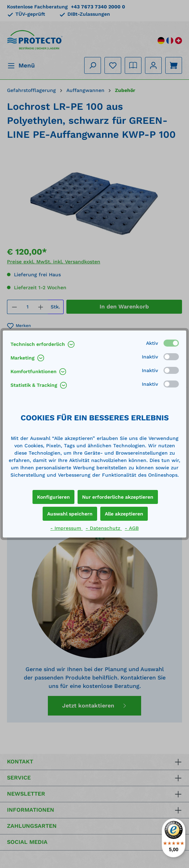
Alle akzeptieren (124, 514)
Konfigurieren (53, 497)
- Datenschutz (104, 528)
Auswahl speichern (70, 514)
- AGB (132, 528)
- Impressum (67, 528)
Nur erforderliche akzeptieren (118, 497)
